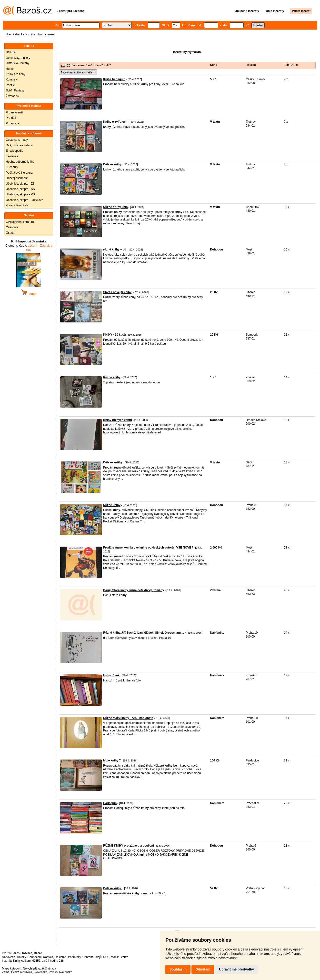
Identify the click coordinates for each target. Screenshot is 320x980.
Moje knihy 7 (112, 760)
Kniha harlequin (114, 79)
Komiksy (11, 80)
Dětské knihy (112, 164)
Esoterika (12, 156)
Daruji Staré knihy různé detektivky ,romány (134, 590)
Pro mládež (13, 123)
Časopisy (12, 227)
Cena (214, 65)
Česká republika (21, 972)
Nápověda (9, 957)
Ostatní (11, 233)
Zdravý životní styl (18, 205)
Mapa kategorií (12, 969)
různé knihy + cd (115, 250)
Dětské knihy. (112, 888)
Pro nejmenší (15, 112)
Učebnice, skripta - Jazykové (25, 200)
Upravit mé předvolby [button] (236, 969)
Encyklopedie (15, 151)
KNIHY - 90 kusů (114, 335)
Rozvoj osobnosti (17, 178)
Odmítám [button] (203, 969)
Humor (10, 69)
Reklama (61, 957)
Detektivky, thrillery (18, 58)
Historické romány (18, 63)
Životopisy (12, 96)
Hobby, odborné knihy (20, 162)
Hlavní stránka (15, 34)
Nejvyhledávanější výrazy (39, 969)
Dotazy (21, 957)
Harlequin (110, 803)
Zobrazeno (291, 65)
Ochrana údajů (92, 957)
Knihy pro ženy (15, 74)
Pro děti (11, 118)
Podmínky (74, 957)
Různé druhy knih (115, 207)
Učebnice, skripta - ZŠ (20, 184)
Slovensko (40, 972)
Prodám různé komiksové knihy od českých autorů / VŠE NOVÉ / (148, 548)
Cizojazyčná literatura (20, 222)
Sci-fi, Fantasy (15, 90)
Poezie (10, 85)
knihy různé (111, 675)
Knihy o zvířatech (115, 122)
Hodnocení (35, 957)
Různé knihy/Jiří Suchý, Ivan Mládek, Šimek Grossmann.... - (145, 633)
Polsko (53, 972)
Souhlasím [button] (178, 969)
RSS (106, 957)
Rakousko (66, 972)
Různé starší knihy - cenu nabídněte (128, 718)
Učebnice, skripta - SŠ (20, 189)
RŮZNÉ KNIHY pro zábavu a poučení (129, 846)
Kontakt (48, 957)
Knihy (31, 34)
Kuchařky (12, 167)
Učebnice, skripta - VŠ (20, 194)
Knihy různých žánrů (118, 420)
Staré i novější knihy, (118, 292)
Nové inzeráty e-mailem (78, 72)
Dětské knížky (113, 462)
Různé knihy (112, 377)
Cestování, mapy (17, 140)
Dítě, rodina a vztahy (19, 145)
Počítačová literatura (19, 173)
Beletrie (11, 52)
